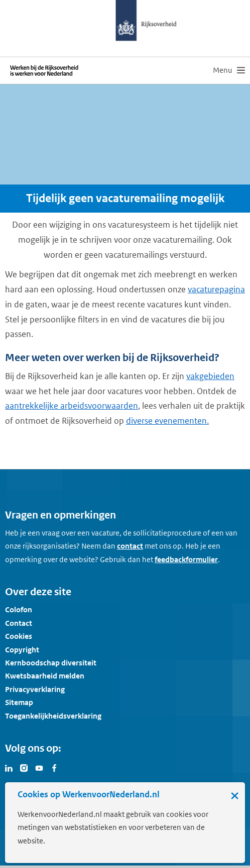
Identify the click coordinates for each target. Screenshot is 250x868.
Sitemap (19, 702)
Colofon (19, 610)
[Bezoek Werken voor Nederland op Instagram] (24, 767)
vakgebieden (210, 376)
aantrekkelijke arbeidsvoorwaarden (72, 406)
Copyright (22, 650)
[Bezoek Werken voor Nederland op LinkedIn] (9, 767)
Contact (19, 623)
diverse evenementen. (167, 421)
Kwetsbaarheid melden (45, 676)
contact (130, 546)
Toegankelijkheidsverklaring (53, 716)
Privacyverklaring (35, 689)
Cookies (19, 636)
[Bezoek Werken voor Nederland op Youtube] (39, 767)
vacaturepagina (216, 289)
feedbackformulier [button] (186, 559)
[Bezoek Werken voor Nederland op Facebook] (54, 767)
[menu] (229, 70)
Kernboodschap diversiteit (51, 663)
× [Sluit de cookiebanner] (235, 795)
